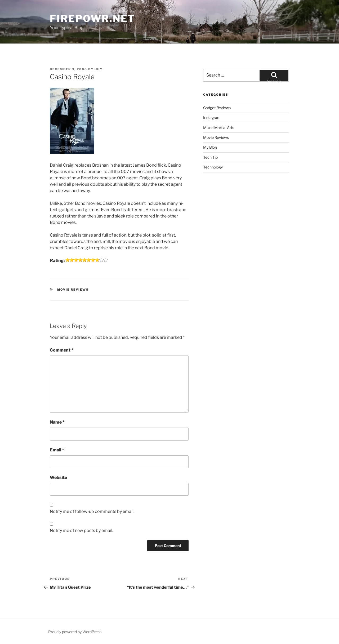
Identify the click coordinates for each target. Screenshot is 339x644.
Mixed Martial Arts (219, 128)
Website (58, 478)
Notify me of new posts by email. (81, 530)
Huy (99, 69)
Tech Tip (210, 157)
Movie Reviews (73, 290)
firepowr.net (93, 19)
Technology (213, 167)
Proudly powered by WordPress (75, 632)
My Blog (210, 147)
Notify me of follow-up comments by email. (92, 511)
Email (57, 450)
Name (57, 422)
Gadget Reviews (217, 108)
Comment (62, 350)
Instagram (212, 117)
